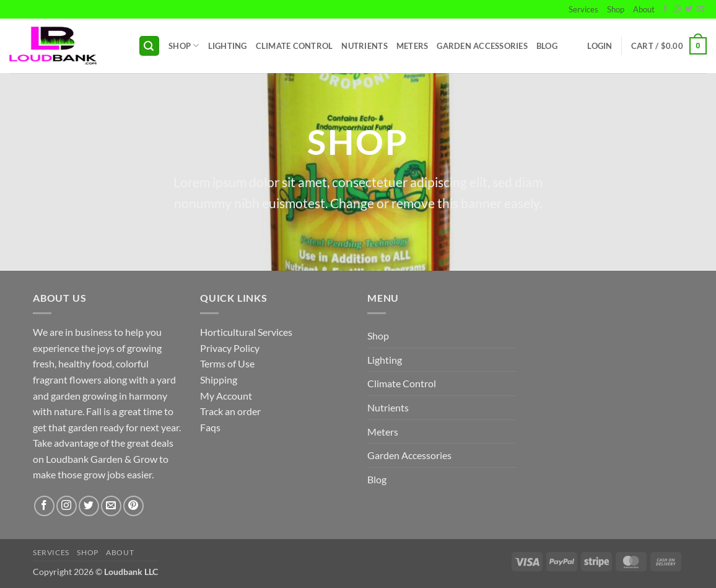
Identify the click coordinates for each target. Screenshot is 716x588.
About (644, 9)
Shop (616, 9)
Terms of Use (227, 363)
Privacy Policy (230, 348)
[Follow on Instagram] (677, 9)
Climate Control (295, 46)
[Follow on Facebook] (665, 9)
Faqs (210, 427)
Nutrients (364, 46)
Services (583, 9)
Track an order (230, 411)
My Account (226, 396)
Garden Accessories (482, 46)
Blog (547, 46)
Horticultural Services (246, 332)
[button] (149, 46)
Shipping (219, 380)
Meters (413, 46)
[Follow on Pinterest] (133, 506)
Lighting (228, 46)
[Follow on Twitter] (689, 9)
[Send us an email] (701, 9)
